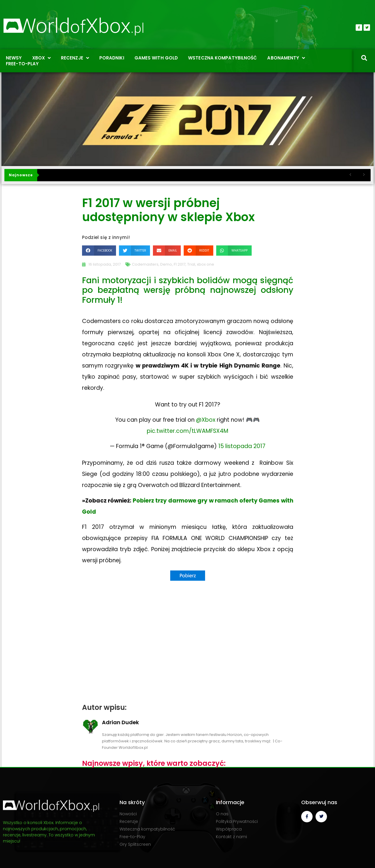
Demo (166, 264)
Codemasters (145, 264)
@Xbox (206, 420)
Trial (191, 264)
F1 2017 (180, 264)
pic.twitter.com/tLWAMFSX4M (187, 431)
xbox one (206, 264)
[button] (99, 251)
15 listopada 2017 (242, 446)
